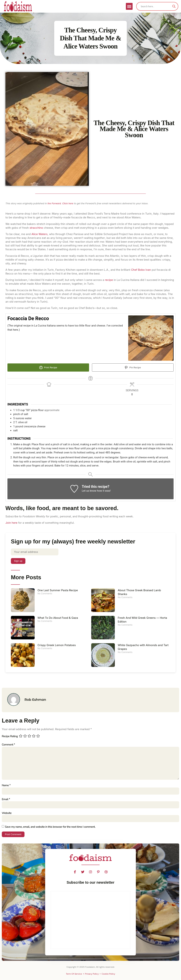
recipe (109, 280)
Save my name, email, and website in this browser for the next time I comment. (50, 828)
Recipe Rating (10, 736)
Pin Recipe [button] (133, 367)
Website (7, 814)
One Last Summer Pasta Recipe (58, 590)
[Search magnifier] (174, 6)
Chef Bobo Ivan (141, 270)
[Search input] (156, 6)
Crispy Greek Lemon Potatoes (57, 645)
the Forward (54, 203)
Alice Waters (39, 234)
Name (6, 786)
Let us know (89, 491)
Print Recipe (48, 367)
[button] (129, 6)
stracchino (36, 228)
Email (6, 800)
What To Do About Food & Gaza (58, 618)
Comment (8, 745)
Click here (68, 203)
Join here (11, 523)
